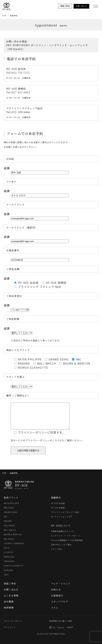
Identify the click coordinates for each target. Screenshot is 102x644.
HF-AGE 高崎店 (58, 513)
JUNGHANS (9, 566)
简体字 (70, 632)
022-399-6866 (21, 112)
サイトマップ (10, 632)
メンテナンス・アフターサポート (65, 541)
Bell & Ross (9, 544)
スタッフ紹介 (57, 554)
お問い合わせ (11, 595)
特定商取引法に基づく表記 (61, 626)
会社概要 (9, 607)
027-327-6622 (21, 92)
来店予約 (14, 16)
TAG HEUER (9, 531)
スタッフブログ (60, 607)
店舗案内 (56, 503)
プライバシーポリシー (13, 626)
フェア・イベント (61, 589)
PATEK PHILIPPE (11, 508)
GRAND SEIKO (11, 517)
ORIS (6, 580)
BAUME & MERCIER (13, 540)
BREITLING (9, 513)
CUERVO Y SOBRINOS (14, 549)
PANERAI (8, 526)
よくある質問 (11, 601)
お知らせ (56, 595)
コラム (55, 613)
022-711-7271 (21, 73)
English (61, 633)
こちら (56, 448)
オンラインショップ (60, 522)
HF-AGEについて (61, 531)
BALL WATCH (10, 535)
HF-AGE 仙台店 (58, 508)
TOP (4, 16)
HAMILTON (9, 562)
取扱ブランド (11, 503)
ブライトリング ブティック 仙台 (65, 517)
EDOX (7, 553)
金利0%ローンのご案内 (61, 550)
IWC (6, 522)
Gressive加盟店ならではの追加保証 (67, 545)
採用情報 (9, 613)
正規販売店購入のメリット (63, 536)
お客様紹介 (57, 601)
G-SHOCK (8, 557)
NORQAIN (8, 575)
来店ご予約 (10, 589)
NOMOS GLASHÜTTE (14, 571)
